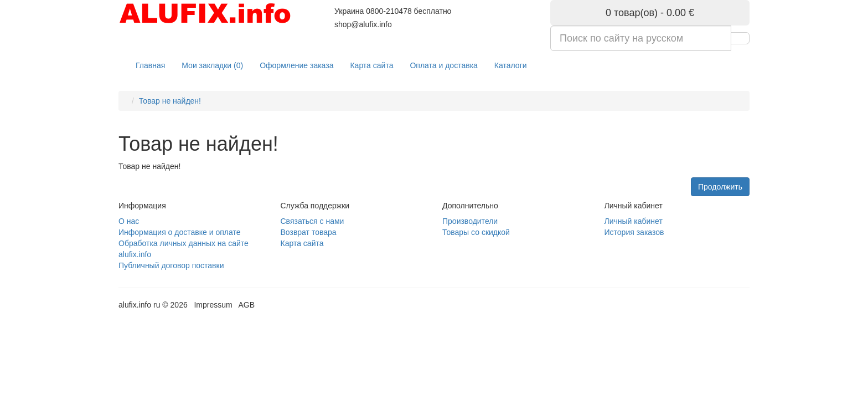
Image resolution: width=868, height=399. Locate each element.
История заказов (634, 232)
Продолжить (720, 187)
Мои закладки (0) (212, 65)
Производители (470, 221)
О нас (129, 221)
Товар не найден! (170, 101)
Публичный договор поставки (171, 265)
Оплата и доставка (443, 65)
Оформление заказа (296, 65)
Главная (150, 65)
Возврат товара (309, 232)
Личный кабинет (634, 221)
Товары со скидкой (476, 232)
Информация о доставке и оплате (179, 232)
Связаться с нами (312, 221)
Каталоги (511, 65)
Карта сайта (371, 65)
